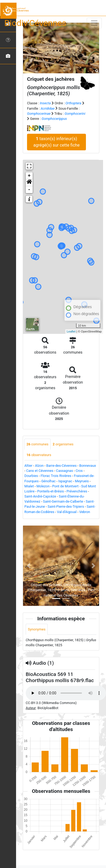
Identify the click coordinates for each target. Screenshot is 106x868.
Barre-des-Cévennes (61, 466)
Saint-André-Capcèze (40, 496)
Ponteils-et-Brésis (51, 491)
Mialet (29, 486)
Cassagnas (64, 471)
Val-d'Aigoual (67, 512)
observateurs (39, 455)
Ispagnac (65, 481)
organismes (63, 444)
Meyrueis (82, 481)
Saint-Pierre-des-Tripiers (66, 506)
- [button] (29, 190)
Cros (79, 471)
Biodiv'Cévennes (35, 23)
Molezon (43, 486)
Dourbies (31, 476)
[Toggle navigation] (94, 23)
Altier (28, 466)
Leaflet (71, 331)
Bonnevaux (88, 466)
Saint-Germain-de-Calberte (63, 501)
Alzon (39, 466)
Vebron (85, 512)
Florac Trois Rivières (56, 476)
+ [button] (29, 176)
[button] (29, 183)
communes (37, 444)
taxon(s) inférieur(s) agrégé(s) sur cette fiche (57, 142)
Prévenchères (77, 491)
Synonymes (37, 629)
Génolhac (48, 481)
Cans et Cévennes (40, 471)
